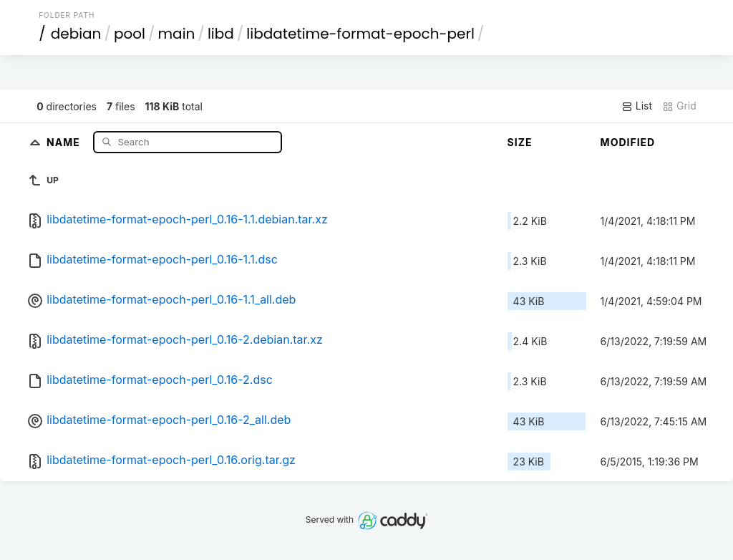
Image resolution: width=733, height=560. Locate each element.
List (637, 106)
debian (76, 34)
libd (221, 34)
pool (130, 34)
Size (520, 142)
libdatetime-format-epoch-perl (360, 34)
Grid (679, 106)
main (177, 34)
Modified (628, 142)
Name (65, 141)
